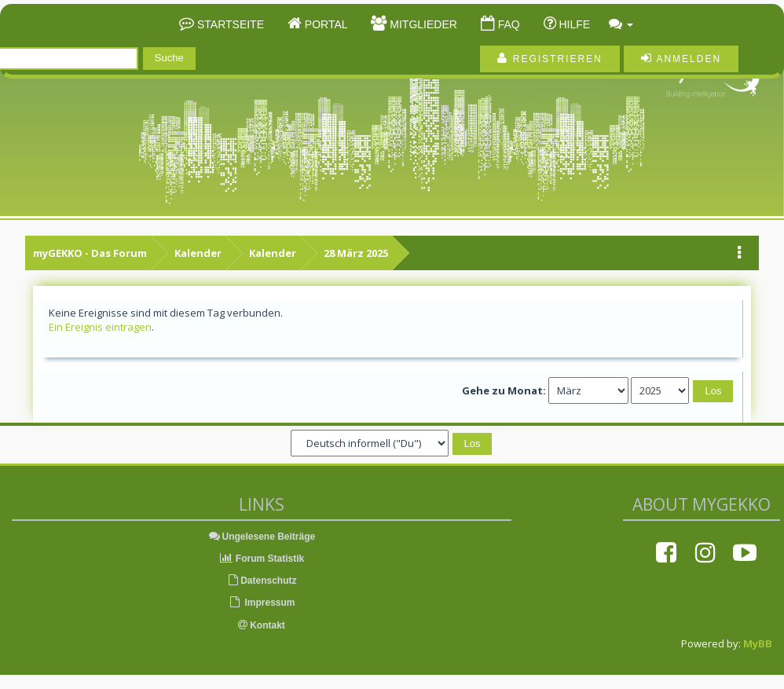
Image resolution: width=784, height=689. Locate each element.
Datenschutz (261, 581)
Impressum (261, 603)
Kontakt (262, 625)
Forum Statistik (262, 559)
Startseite (229, 24)
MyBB (758, 643)
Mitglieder (421, 24)
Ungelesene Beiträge (261, 537)
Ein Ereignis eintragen (100, 327)
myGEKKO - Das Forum (90, 253)
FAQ (507, 24)
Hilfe (573, 24)
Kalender (198, 253)
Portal (325, 24)
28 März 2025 (356, 253)
